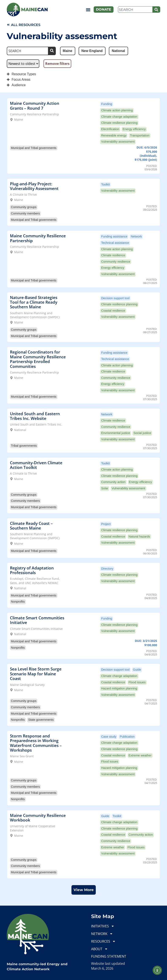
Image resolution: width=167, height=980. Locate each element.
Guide (137, 670)
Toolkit (105, 184)
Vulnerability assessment (118, 142)
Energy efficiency (134, 129)
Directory (107, 569)
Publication (127, 737)
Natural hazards (139, 536)
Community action (113, 482)
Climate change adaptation (119, 117)
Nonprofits (18, 602)
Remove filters (57, 64)
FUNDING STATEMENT (109, 956)
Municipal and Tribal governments (34, 148)
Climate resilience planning (119, 123)
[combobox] (135, 10)
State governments (41, 720)
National (20, 430)
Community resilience (116, 262)
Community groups (24, 207)
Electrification (110, 129)
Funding (107, 104)
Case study (109, 737)
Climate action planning (117, 110)
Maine (19, 119)
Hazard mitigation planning (119, 688)
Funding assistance (114, 236)
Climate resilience (113, 255)
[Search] (156, 10)
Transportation (140, 135)
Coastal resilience (113, 311)
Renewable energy (114, 135)
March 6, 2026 (102, 968)
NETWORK (102, 934)
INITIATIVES (103, 926)
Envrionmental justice (116, 433)
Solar (105, 488)
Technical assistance (115, 243)
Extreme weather (140, 755)
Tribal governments (24, 446)
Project (106, 524)
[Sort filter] (23, 64)
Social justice (142, 433)
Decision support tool (115, 298)
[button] (88, 10)
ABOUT (99, 949)
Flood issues (137, 682)
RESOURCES (103, 941)
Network (136, 236)
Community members (25, 213)
